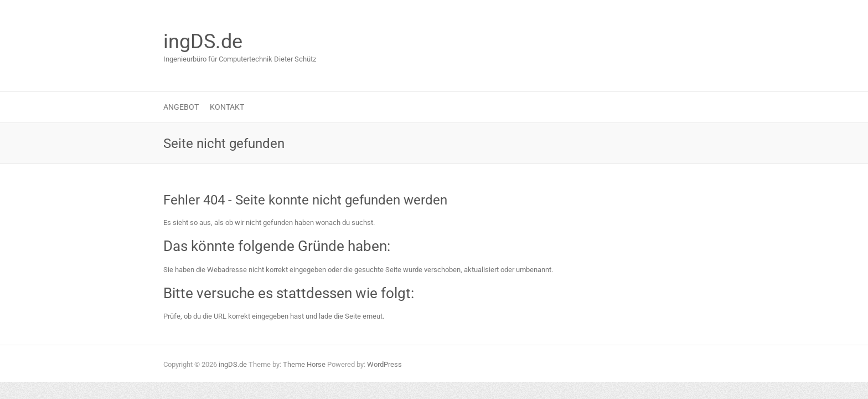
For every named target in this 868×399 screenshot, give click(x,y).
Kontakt (227, 107)
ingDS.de (203, 42)
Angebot (181, 107)
